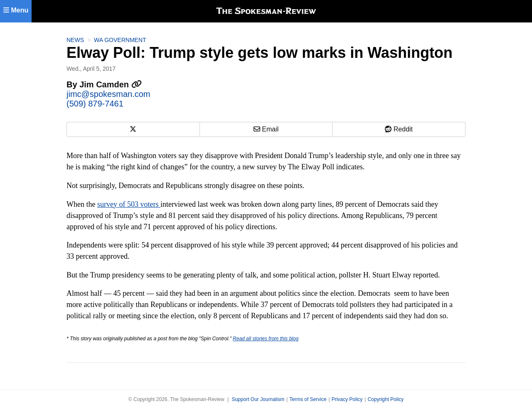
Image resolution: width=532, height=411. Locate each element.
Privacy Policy (347, 399)
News (75, 40)
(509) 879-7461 (95, 104)
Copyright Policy (385, 399)
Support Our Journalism (258, 399)
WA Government (120, 40)
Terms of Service (308, 399)
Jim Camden (110, 84)
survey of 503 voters (129, 204)
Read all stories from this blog (266, 339)
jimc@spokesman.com (108, 94)
